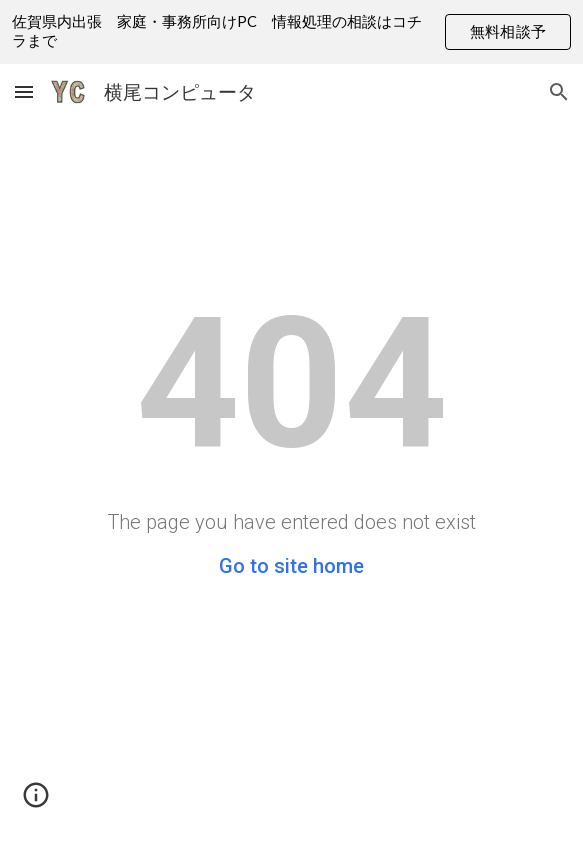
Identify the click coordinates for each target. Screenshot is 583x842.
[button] (24, 91)
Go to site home (291, 566)
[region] (291, 32)
